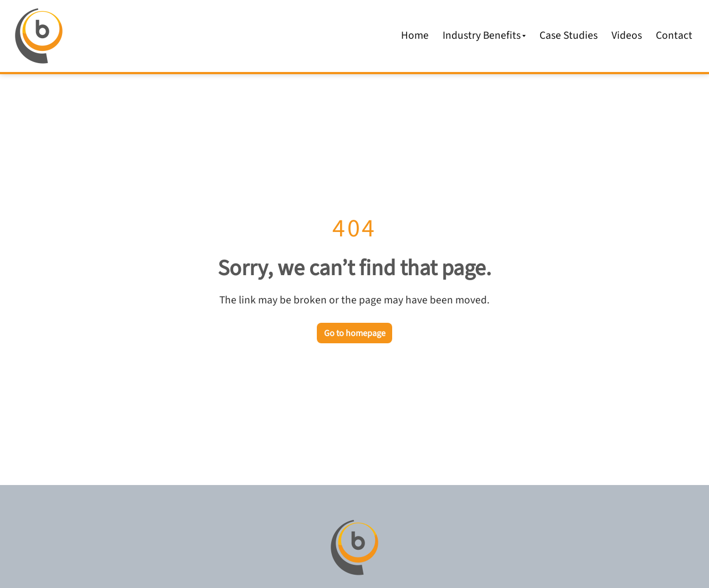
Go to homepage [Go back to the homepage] (355, 333)
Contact (674, 35)
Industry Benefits (484, 35)
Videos (627, 35)
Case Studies (569, 35)
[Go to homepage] (354, 548)
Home (415, 35)
